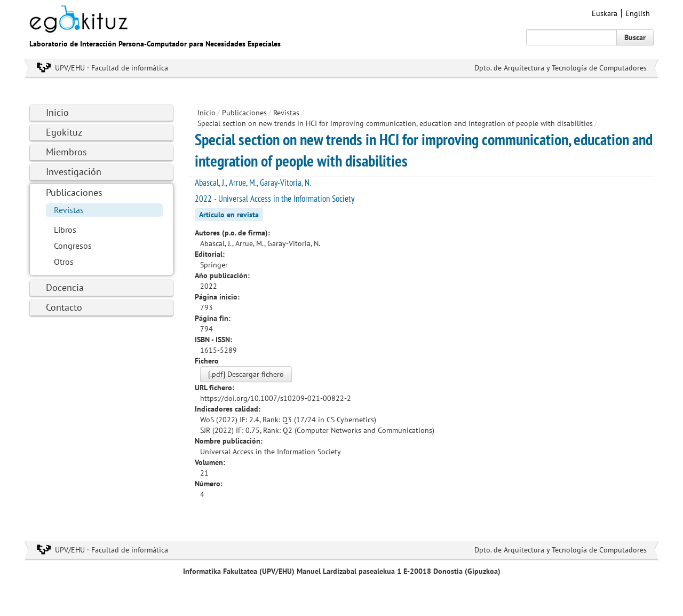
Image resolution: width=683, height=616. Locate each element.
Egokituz (64, 132)
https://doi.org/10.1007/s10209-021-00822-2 (276, 398)
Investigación (74, 172)
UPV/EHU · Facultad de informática (112, 68)
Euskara (605, 13)
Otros (64, 262)
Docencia (65, 287)
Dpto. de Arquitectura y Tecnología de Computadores (561, 68)
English (638, 13)
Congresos (73, 246)
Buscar (635, 37)
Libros (65, 230)
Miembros (66, 152)
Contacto (64, 307)
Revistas (69, 210)
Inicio (57, 112)
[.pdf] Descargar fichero (246, 374)
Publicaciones (74, 192)
